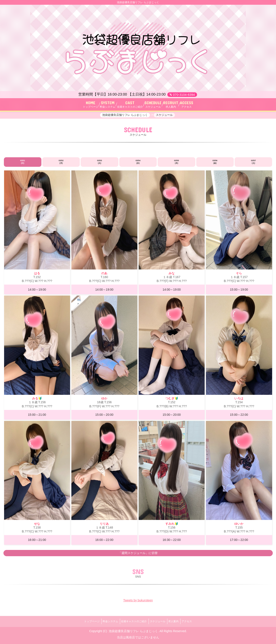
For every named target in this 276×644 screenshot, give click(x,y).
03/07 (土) (253, 164)
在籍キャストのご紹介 (132, 621)
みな (172, 275)
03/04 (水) (138, 164)
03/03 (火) (100, 164)
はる (37, 275)
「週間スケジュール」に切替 (138, 555)
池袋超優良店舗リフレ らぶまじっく (133, 630)
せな (37, 526)
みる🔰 (37, 401)
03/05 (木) (176, 164)
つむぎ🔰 (172, 401)
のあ (104, 275)
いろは (239, 401)
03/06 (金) (215, 164)
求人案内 (178, 621)
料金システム (106, 621)
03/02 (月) (61, 164)
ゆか (104, 401)
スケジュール (159, 621)
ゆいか (239, 526)
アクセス (194, 621)
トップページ (85, 621)
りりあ (104, 526)
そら (239, 275)
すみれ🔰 (172, 526)
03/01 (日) (23, 164)
